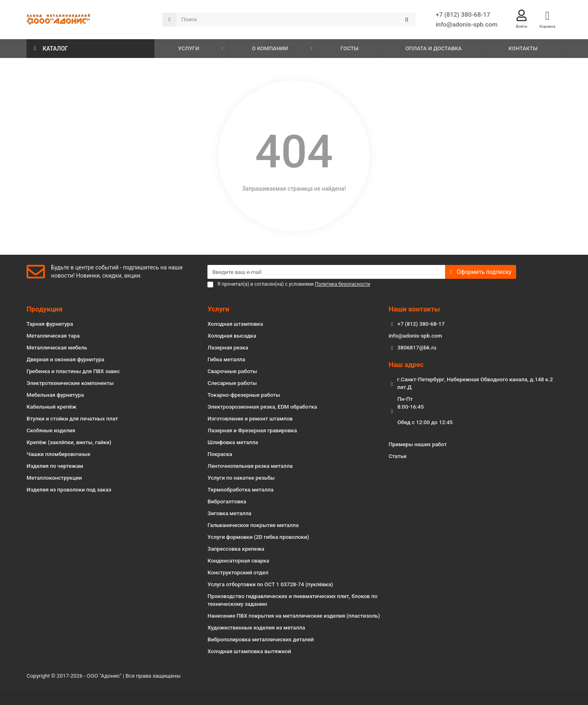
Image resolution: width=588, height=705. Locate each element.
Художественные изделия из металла (256, 628)
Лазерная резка (228, 348)
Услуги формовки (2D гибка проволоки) (258, 537)
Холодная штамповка (235, 324)
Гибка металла (226, 359)
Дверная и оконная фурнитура (65, 359)
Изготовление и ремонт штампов (250, 419)
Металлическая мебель (57, 348)
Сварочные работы (232, 371)
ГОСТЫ (350, 49)
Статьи (398, 456)
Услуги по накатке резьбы (241, 478)
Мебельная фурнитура (55, 395)
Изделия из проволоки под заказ (69, 490)
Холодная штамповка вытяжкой (249, 651)
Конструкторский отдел (238, 573)
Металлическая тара (53, 336)
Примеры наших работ (418, 444)
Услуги (218, 309)
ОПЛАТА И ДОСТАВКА (434, 49)
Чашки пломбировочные (58, 454)
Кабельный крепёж (51, 407)
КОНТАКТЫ (523, 49)
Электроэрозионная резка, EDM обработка (262, 407)
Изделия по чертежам (55, 466)
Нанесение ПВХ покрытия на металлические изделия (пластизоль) (294, 616)
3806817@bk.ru (417, 348)
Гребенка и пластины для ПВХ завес (73, 371)
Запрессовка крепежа (236, 549)
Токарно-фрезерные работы (244, 395)
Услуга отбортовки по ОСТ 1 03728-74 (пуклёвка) (270, 584)
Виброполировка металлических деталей (261, 639)
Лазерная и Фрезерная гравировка (252, 430)
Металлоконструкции (54, 478)
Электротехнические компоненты (70, 383)
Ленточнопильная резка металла (250, 466)
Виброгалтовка (227, 502)
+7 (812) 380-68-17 (463, 15)
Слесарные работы (232, 383)
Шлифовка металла (233, 442)
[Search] (296, 20)
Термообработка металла (241, 490)
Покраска (220, 454)
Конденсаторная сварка (238, 561)
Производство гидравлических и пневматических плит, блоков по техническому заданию (292, 600)
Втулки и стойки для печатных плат (72, 419)
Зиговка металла (229, 513)
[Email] (326, 272)
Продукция (45, 309)
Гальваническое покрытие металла (253, 525)
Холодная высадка (232, 336)
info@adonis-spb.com (467, 25)
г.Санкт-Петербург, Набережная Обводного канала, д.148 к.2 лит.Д (475, 383)
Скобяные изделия (51, 430)
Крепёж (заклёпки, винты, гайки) (69, 442)
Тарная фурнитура (50, 324)
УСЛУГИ (189, 49)
